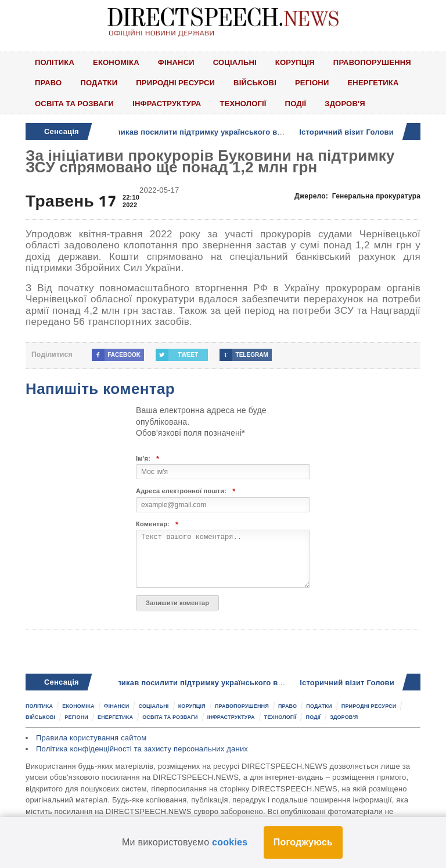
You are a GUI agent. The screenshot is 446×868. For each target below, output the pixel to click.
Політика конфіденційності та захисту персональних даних (142, 749)
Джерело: (357, 196)
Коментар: (157, 524)
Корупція (295, 62)
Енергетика (373, 82)
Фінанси (176, 62)
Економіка (116, 62)
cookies (230, 842)
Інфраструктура (167, 103)
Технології (243, 103)
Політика (55, 62)
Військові (255, 82)
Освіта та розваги (74, 103)
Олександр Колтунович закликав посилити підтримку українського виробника (171, 132)
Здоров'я (345, 103)
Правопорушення (372, 62)
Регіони (312, 82)
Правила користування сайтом (91, 738)
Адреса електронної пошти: (186, 491)
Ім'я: (148, 459)
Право (48, 82)
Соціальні (235, 62)
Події (296, 103)
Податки (99, 82)
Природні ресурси (175, 82)
